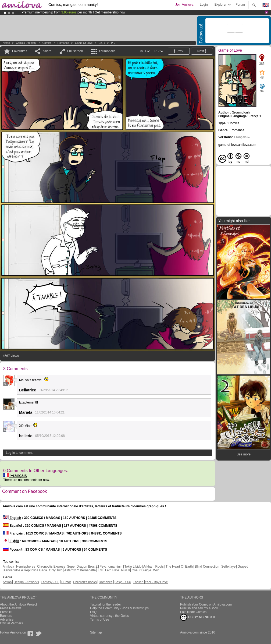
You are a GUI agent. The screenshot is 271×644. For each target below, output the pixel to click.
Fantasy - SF (50, 582)
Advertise (7, 620)
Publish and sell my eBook (199, 608)
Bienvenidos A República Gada (25, 570)
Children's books (85, 582)
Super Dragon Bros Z (82, 567)
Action (7, 582)
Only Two (56, 570)
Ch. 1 (102, 43)
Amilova (8, 567)
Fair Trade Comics (193, 612)
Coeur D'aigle (142, 570)
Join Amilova (184, 5)
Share (47, 51)
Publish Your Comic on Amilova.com (206, 604)
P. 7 (113, 43)
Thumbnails (107, 51)
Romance (63, 43)
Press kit (6, 612)
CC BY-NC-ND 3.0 (197, 617)
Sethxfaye (228, 567)
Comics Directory (26, 43)
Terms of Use (100, 620)
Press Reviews (11, 608)
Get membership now (110, 12)
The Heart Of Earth (179, 567)
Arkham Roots (154, 567)
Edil (101, 570)
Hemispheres (26, 567)
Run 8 (125, 570)
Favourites (20, 51)
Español (12, 526)
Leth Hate (112, 570)
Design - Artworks (26, 582)
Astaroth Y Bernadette (80, 570)
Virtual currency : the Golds (110, 616)
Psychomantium (111, 567)
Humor (66, 582)
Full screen (75, 51)
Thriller (138, 582)
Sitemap (96, 632)
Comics (47, 43)
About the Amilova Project (18, 604)
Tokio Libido (133, 567)
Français (15, 475)
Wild (156, 570)
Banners (6, 616)
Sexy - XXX (123, 582)
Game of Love (84, 43)
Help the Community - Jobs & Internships (119, 608)
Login (204, 5)
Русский (13, 550)
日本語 (11, 541)
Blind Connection (207, 567)
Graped (243, 567)
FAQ (93, 612)
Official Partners (11, 623)
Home (6, 43)
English (12, 518)
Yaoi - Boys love (156, 582)
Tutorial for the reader (106, 604)
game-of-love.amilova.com (237, 145)
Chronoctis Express (51, 567)
